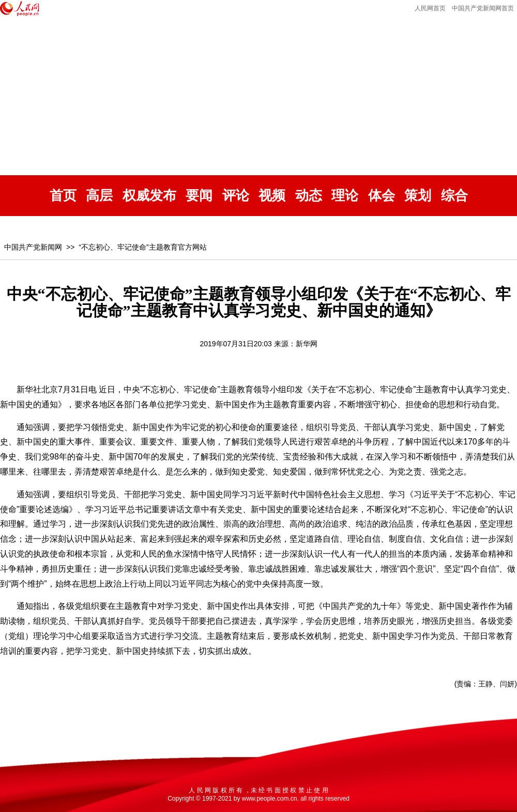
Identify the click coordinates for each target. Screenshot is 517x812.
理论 (345, 196)
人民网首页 (430, 8)
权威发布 (149, 196)
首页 (63, 196)
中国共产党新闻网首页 (483, 8)
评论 (236, 196)
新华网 (307, 344)
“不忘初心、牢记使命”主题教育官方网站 (142, 247)
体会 (382, 196)
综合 (454, 196)
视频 (272, 196)
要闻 (199, 196)
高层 (99, 196)
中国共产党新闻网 (33, 247)
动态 (309, 196)
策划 (418, 196)
